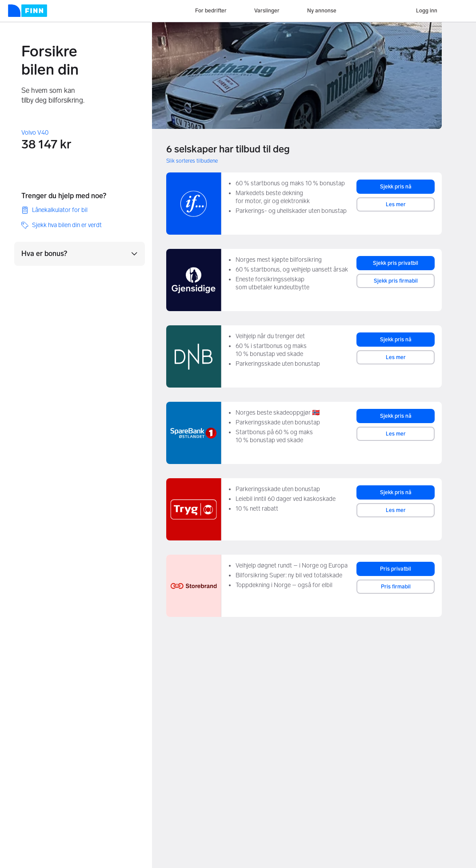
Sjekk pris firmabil (396, 281)
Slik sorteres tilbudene (192, 161)
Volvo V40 (35, 133)
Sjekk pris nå (396, 187)
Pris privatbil (396, 569)
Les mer (396, 204)
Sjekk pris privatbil (396, 263)
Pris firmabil (396, 587)
